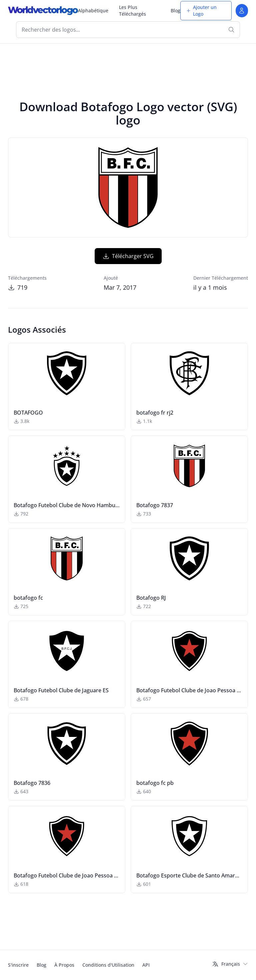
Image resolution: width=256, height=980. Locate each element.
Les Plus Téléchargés (132, 10)
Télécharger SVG (128, 256)
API (146, 965)
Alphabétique (93, 10)
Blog (175, 10)
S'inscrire (18, 965)
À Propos (64, 965)
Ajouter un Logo (201, 10)
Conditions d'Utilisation (108, 965)
